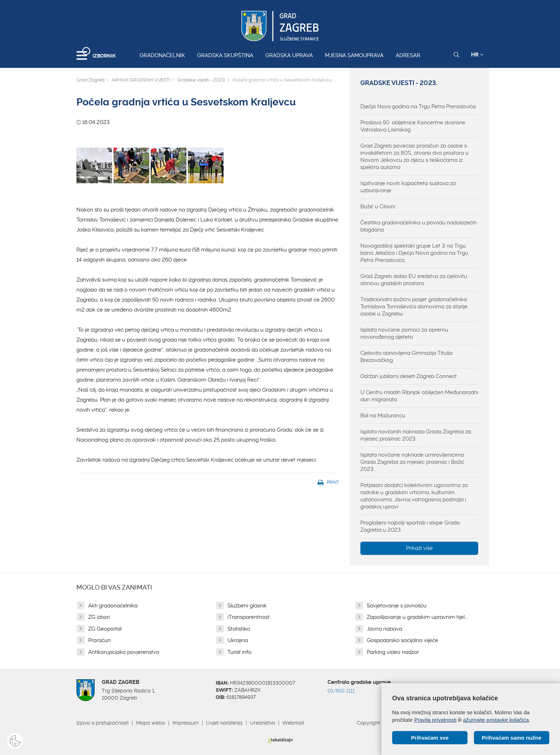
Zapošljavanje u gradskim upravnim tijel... (417, 617)
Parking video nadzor (393, 652)
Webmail (293, 723)
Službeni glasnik (247, 606)
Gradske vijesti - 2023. (201, 80)
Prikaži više (419, 548)
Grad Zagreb (91, 80)
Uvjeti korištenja (224, 723)
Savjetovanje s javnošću (397, 606)
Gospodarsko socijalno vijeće (402, 640)
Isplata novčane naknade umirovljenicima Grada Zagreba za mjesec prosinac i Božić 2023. (412, 462)
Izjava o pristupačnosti (102, 723)
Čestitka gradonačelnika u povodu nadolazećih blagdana (419, 226)
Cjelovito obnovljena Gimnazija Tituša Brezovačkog (406, 357)
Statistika (239, 629)
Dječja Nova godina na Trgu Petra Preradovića (418, 106)
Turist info (239, 652)
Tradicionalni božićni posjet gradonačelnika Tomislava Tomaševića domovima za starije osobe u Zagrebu (414, 307)
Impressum (186, 723)
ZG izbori (99, 617)
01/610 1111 (341, 691)
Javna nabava (384, 629)
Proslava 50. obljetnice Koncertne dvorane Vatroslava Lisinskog (413, 126)
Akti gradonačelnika (113, 606)
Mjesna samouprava (354, 55)
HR (477, 55)
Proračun (99, 640)
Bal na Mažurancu (383, 416)
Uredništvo (262, 723)
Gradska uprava (289, 55)
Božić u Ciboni (378, 207)
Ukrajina (238, 640)
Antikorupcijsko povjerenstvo (124, 652)
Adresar (408, 55)
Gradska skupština (225, 55)
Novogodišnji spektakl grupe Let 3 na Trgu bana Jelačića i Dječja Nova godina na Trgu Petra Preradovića (414, 253)
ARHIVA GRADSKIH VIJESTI (141, 80)
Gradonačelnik (162, 55)
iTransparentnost (249, 617)
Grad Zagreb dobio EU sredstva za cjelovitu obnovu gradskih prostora (414, 280)
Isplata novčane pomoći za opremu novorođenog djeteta (404, 333)
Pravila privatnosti (435, 720)
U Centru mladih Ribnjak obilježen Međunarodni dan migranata (419, 396)
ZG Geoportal (105, 629)
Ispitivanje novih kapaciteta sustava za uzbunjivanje (408, 187)
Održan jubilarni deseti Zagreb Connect (409, 376)
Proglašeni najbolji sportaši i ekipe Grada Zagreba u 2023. (410, 526)
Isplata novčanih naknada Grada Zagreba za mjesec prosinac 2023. (416, 435)
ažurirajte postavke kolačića (496, 720)
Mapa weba (151, 723)
